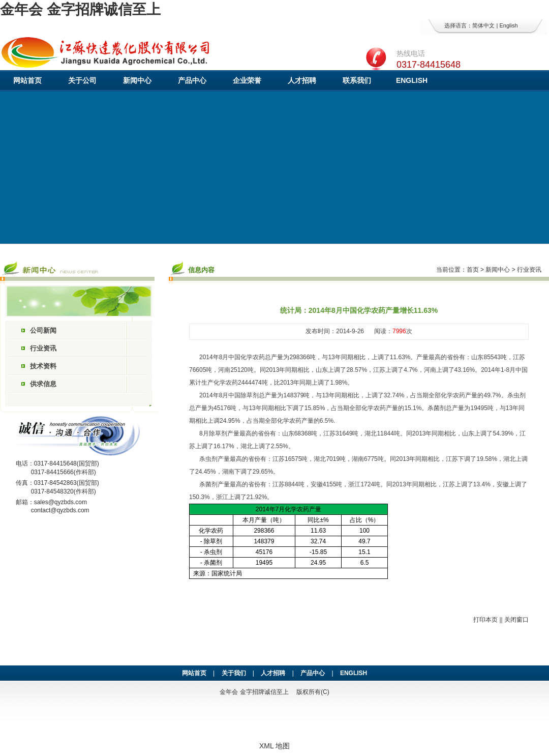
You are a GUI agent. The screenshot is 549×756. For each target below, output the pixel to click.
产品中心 (192, 80)
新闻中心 (137, 80)
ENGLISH (412, 80)
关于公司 (82, 80)
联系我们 (357, 80)
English (508, 25)
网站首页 (27, 80)
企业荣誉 (247, 80)
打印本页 (485, 620)
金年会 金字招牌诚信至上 (80, 9)
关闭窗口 (516, 620)
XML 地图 (274, 746)
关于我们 (234, 673)
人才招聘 (302, 80)
